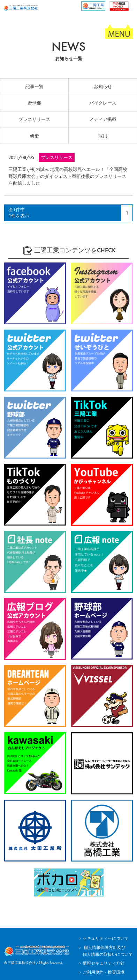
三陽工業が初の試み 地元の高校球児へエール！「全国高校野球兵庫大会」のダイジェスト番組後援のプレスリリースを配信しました (68, 176)
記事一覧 (35, 87)
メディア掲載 (103, 119)
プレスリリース (34, 119)
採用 (103, 136)
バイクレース (103, 103)
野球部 (34, 103)
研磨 (35, 136)
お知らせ (103, 87)
